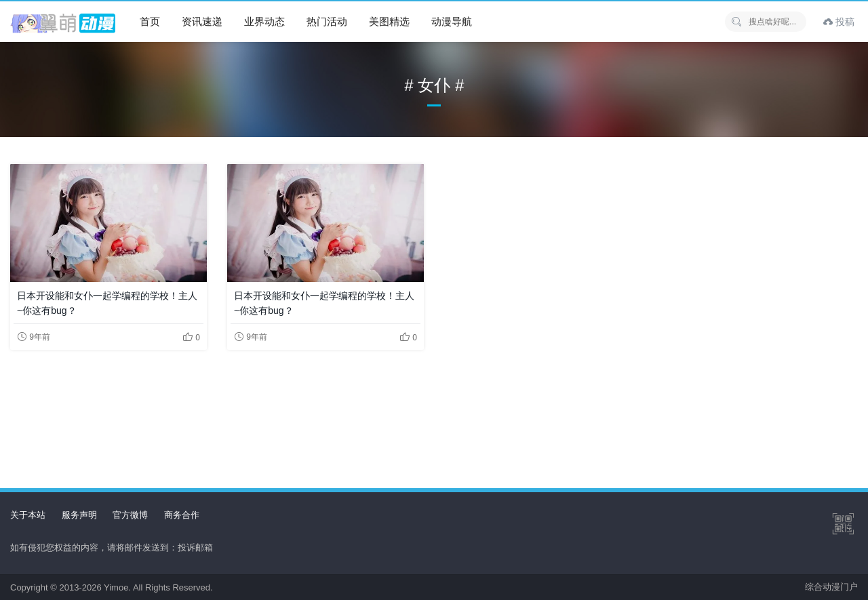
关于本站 (28, 515)
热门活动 (327, 21)
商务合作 (182, 515)
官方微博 (130, 515)
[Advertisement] (434, 408)
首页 (150, 21)
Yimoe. (117, 587)
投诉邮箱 (195, 547)
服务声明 (79, 515)
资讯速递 (202, 21)
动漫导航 (452, 21)
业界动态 (264, 21)
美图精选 (389, 21)
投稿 (839, 22)
